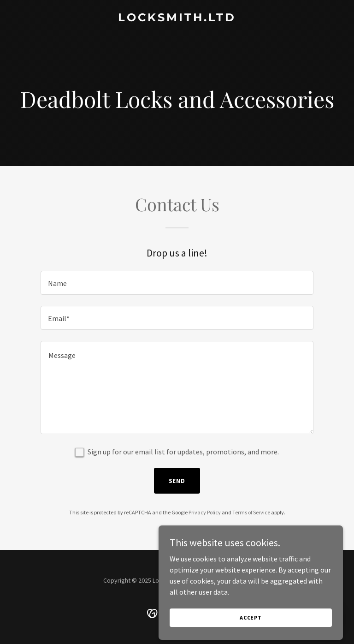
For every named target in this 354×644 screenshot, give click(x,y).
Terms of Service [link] (251, 512)
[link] (177, 18)
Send (177, 481)
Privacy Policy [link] (205, 512)
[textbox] (177, 283)
